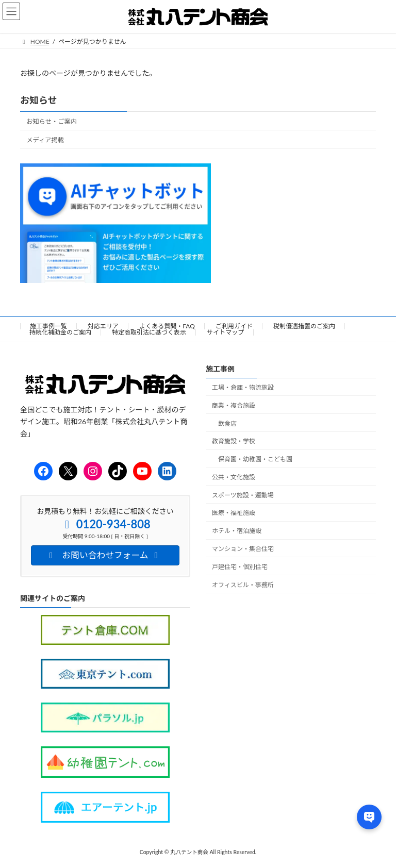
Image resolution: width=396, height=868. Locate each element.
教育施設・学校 (234, 441)
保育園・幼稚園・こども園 (255, 460)
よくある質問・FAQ (167, 326)
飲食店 (227, 423)
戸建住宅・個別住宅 (240, 567)
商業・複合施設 (234, 405)
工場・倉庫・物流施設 (243, 387)
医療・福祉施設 (234, 513)
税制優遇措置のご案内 (304, 326)
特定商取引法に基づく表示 (149, 332)
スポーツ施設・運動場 (243, 495)
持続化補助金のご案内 (60, 332)
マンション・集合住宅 (243, 549)
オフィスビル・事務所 (243, 585)
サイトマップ (225, 332)
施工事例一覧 (48, 326)
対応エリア (103, 326)
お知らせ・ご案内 (52, 121)
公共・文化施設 (234, 477)
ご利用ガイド (234, 326)
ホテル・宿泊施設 (237, 531)
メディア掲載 (45, 140)
